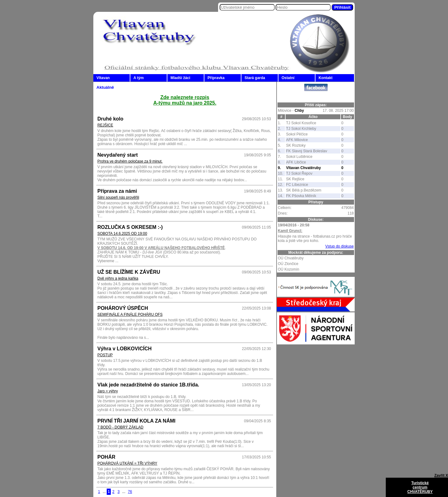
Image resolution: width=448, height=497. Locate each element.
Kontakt (326, 78)
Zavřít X (441, 476)
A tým (139, 78)
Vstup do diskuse (340, 246)
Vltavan (103, 78)
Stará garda (255, 78)
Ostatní (288, 78)
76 (130, 492)
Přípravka (216, 78)
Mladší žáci (180, 78)
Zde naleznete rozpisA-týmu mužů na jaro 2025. (185, 100)
